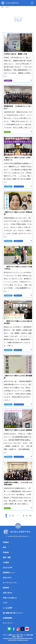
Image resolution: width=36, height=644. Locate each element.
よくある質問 (7, 608)
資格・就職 (7, 557)
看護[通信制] (8, 81)
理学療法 (7, 132)
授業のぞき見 (18, 296)
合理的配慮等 (7, 618)
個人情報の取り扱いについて (13, 613)
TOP (2, 7)
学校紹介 (6, 542)
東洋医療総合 (8, 187)
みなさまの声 (7, 567)
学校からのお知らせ (10, 598)
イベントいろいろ (19, 187)
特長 (4, 547)
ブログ (5, 603)
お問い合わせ (7, 593)
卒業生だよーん (18, 241)
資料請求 (6, 588)
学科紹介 (6, 552)
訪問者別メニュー (9, 573)
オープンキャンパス (10, 583)
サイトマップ (7, 623)
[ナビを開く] (32, 3)
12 (30, 516)
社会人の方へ (7, 578)
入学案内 (6, 562)
